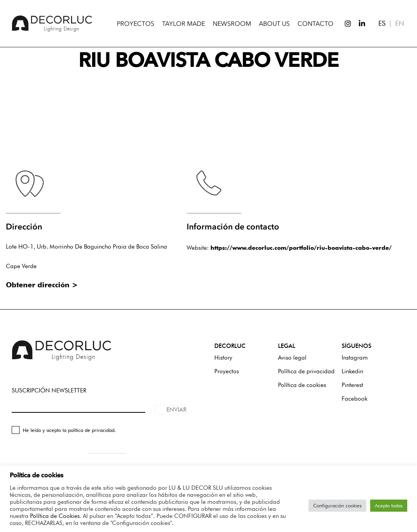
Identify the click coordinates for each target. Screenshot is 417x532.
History (223, 358)
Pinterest (352, 385)
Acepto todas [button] (389, 505)
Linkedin (352, 371)
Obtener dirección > (42, 285)
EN (400, 23)
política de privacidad (91, 430)
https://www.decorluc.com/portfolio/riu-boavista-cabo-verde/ (301, 248)
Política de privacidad (306, 371)
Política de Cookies (55, 516)
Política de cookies (302, 385)
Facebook (355, 399)
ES (382, 23)
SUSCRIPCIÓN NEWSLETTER (49, 390)
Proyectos (227, 371)
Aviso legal (292, 358)
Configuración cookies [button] (337, 505)
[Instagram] (344, 23)
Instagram (355, 358)
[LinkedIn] (358, 23)
